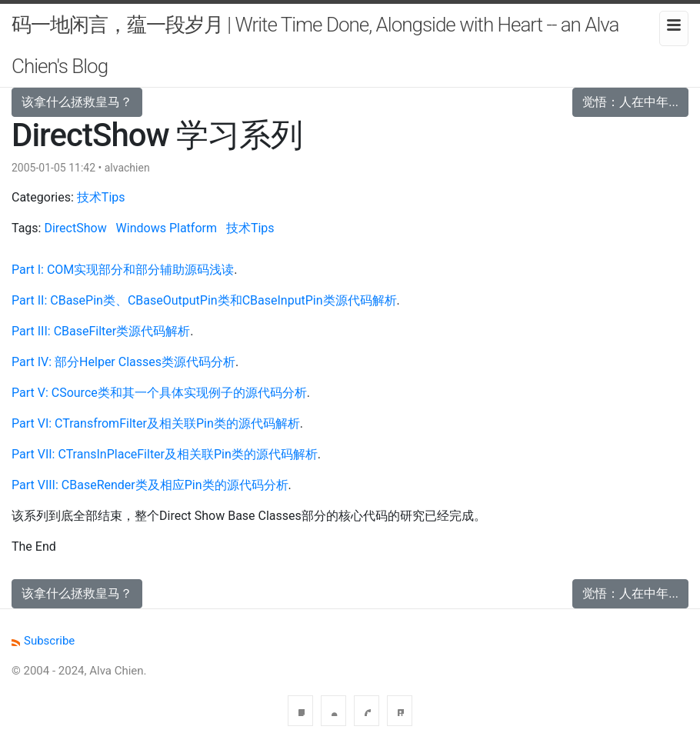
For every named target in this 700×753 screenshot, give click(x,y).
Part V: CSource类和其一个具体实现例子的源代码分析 (159, 393)
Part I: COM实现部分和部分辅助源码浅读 (123, 270)
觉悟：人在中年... (630, 102)
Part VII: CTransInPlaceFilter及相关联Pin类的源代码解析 (165, 454)
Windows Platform (167, 228)
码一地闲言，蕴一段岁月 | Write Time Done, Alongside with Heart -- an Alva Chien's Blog (315, 45)
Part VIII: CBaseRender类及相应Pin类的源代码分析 (150, 485)
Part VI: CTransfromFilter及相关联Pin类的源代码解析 (156, 423)
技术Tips (101, 197)
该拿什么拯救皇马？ (77, 102)
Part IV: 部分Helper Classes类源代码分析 (123, 362)
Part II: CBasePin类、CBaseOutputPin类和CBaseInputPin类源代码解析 (204, 300)
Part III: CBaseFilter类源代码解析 (101, 331)
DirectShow (75, 228)
